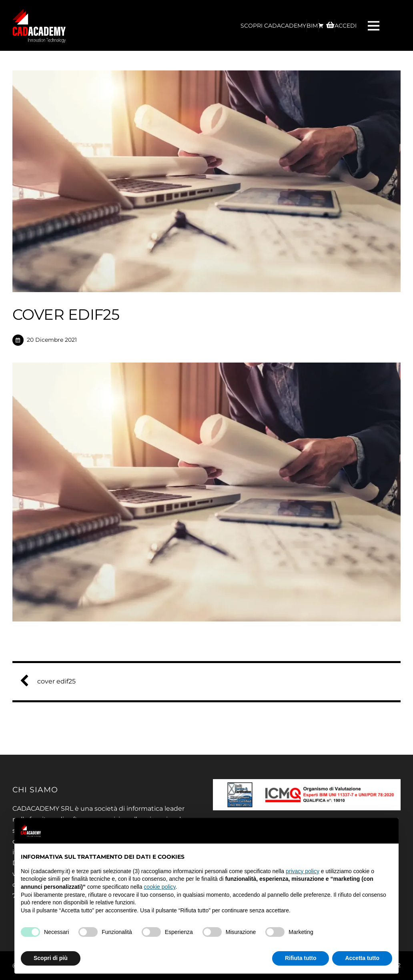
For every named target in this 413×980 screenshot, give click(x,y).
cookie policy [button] (159, 887)
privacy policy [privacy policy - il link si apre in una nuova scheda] (303, 871)
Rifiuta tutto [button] (301, 958)
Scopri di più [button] (51, 958)
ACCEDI (346, 26)
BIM (312, 26)
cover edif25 (51, 681)
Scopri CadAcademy (273, 26)
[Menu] (375, 25)
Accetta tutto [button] (362, 958)
